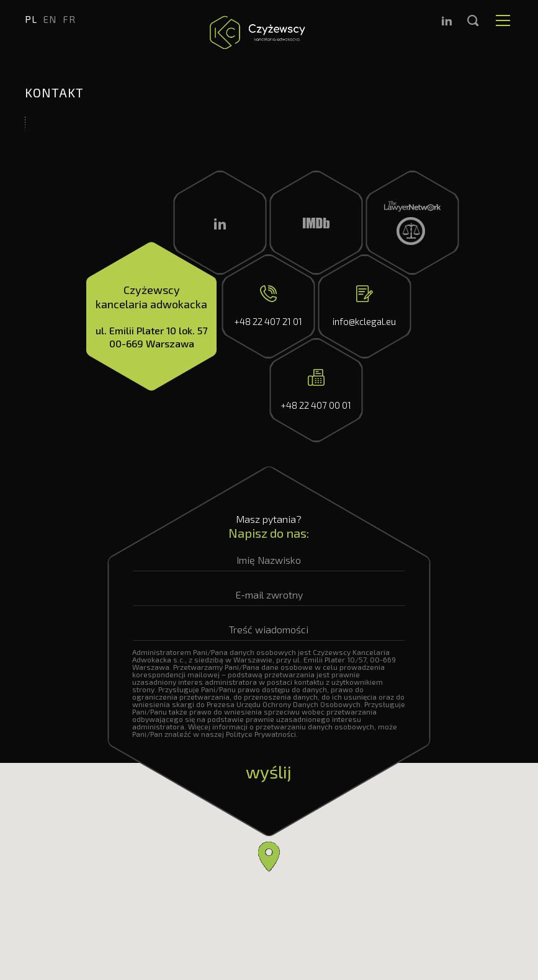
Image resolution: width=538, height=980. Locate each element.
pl (31, 19)
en (50, 19)
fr (69, 19)
